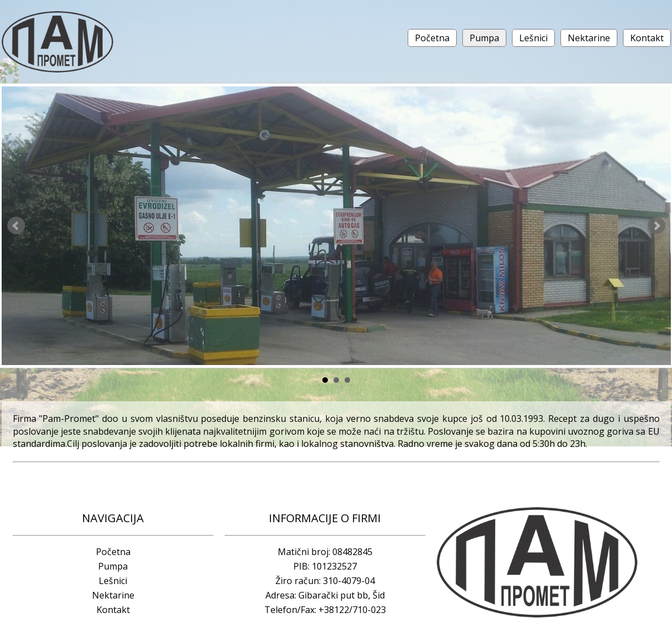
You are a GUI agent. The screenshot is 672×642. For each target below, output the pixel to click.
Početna (432, 38)
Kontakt (647, 38)
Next (656, 226)
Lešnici (533, 38)
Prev (16, 226)
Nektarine (589, 38)
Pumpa (484, 38)
